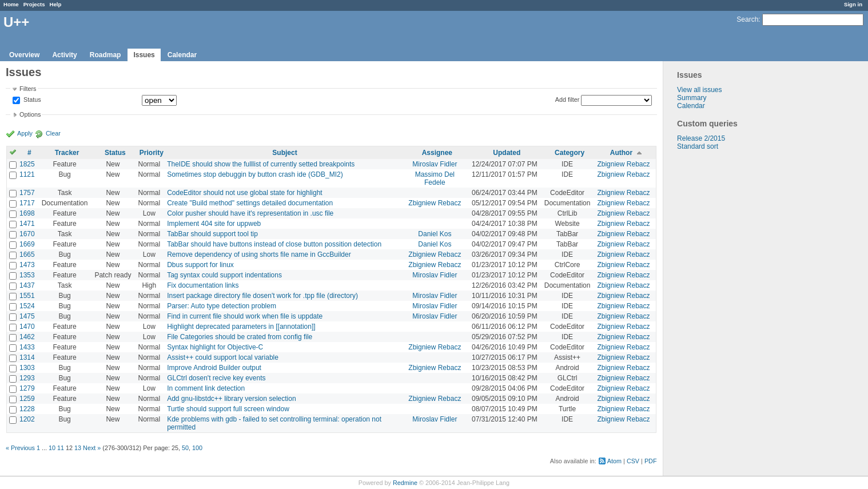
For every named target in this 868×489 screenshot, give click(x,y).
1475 (27, 316)
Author (621, 153)
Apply (25, 133)
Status (31, 100)
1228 (27, 409)
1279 (27, 388)
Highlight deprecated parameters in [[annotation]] (241, 327)
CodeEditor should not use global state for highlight (245, 193)
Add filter (568, 100)
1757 (27, 193)
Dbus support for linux (200, 265)
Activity (64, 55)
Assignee (437, 153)
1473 (27, 265)
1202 (27, 419)
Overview (24, 55)
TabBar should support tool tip (212, 234)
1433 (27, 347)
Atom (614, 461)
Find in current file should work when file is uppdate (245, 316)
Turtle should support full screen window (228, 409)
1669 (27, 244)
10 (52, 448)
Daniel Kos (435, 234)
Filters (28, 89)
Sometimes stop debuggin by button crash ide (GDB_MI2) (255, 174)
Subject (284, 153)
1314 (27, 357)
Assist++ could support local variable (223, 357)
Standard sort (698, 146)
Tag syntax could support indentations (224, 275)
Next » (92, 448)
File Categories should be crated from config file (240, 337)
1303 (27, 368)
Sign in (853, 4)
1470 (27, 327)
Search (747, 19)
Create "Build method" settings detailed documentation (250, 203)
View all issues (699, 90)
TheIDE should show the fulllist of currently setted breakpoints (261, 164)
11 (61, 448)
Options (30, 114)
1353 (27, 275)
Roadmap (105, 55)
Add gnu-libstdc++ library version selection (231, 399)
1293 (27, 378)
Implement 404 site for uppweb (214, 224)
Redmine (405, 483)
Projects (34, 4)
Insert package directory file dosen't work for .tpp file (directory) (262, 296)
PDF (651, 461)
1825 (27, 164)
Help (56, 4)
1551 (27, 296)
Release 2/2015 (701, 138)
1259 (27, 399)
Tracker (67, 153)
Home (11, 4)
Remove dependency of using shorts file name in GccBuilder (259, 255)
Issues (144, 55)
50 (185, 448)
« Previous (20, 448)
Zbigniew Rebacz (623, 164)
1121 (27, 174)
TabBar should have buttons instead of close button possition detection (274, 244)
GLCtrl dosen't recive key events (216, 378)
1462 (27, 337)
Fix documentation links (203, 285)
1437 (27, 285)
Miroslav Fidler (435, 164)
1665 (27, 255)
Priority (152, 153)
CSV (633, 461)
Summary (692, 98)
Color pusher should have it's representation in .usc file (250, 213)
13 (78, 448)
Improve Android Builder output (214, 368)
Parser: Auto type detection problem (222, 306)
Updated (507, 153)
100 (197, 448)
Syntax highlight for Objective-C (215, 347)
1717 (27, 203)
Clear (53, 133)
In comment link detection (206, 388)
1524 (27, 306)
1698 (27, 213)
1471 (27, 224)
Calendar (182, 55)
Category (570, 153)
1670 (27, 234)
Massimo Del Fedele (435, 178)
